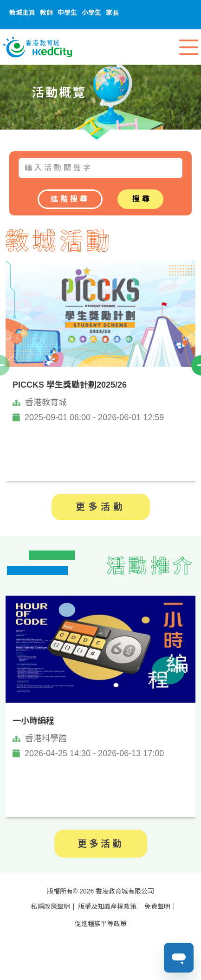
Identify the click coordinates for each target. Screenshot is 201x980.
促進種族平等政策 (101, 924)
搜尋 (142, 199)
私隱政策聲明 (51, 906)
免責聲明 (157, 906)
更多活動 (101, 507)
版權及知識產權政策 (107, 906)
